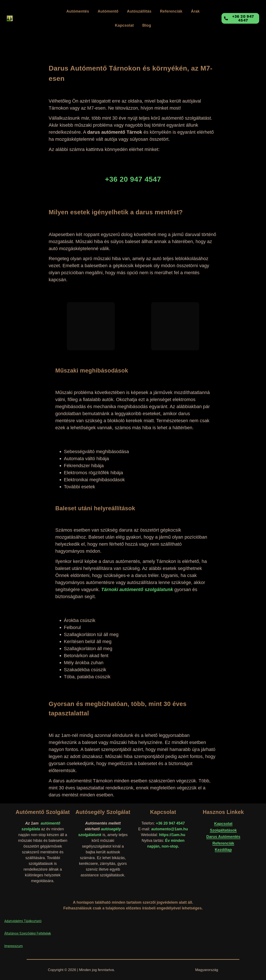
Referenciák (171, 11)
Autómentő (108, 11)
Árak (195, 11)
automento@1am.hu (170, 829)
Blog (147, 25)
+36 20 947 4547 (170, 823)
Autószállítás (139, 11)
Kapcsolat (124, 25)
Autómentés (78, 11)
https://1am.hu (172, 835)
